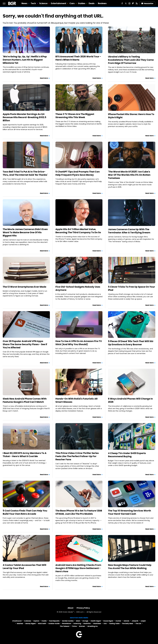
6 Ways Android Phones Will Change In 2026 (130, 400)
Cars (72, 3)
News (24, 3)
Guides (82, 3)
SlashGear (97, 624)
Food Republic (54, 621)
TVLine (74, 626)
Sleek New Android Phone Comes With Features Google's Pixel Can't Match (25, 400)
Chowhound (17, 621)
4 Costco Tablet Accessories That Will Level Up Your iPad (24, 567)
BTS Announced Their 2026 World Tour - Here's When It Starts (78, 58)
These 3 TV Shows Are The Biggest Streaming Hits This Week (75, 116)
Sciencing (77, 624)
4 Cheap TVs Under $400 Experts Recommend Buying (127, 455)
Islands (126, 621)
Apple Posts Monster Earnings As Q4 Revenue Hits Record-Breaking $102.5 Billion (24, 117)
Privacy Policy (83, 608)
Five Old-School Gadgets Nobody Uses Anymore (78, 288)
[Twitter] (126, 3)
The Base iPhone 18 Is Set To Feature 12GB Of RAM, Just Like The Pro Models (79, 512)
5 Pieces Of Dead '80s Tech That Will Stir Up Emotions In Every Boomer (131, 343)
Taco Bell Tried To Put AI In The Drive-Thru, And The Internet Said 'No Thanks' (25, 173)
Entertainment (59, 3)
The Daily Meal (127, 624)
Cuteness (27, 621)
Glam (78, 621)
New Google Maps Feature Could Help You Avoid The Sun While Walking (130, 567)
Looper (143, 621)
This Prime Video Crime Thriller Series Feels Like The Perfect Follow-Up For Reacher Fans (77, 456)
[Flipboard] (133, 3)
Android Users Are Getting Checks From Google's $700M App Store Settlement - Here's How (78, 568)
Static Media (68, 612)
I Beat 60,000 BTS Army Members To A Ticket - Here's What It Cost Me (25, 455)
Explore (36, 621)
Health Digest (96, 621)
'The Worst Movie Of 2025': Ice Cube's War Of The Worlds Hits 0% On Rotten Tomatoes (129, 175)
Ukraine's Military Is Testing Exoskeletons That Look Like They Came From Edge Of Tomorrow (131, 60)
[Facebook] (122, 3)
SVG (105, 624)
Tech (33, 3)
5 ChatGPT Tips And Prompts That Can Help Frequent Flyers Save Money (78, 173)
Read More (44, 78)
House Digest (108, 621)
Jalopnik (135, 621)
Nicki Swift (42, 624)
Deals (92, 3)
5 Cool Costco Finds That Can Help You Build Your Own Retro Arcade (25, 512)
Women (82, 626)
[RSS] (137, 3)
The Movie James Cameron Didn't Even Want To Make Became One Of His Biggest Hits (25, 232)
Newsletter (147, 3)
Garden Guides (68, 621)
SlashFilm (87, 624)
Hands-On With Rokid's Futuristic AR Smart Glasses (76, 400)
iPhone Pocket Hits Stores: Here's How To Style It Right (131, 116)
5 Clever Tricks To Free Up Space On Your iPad (131, 288)
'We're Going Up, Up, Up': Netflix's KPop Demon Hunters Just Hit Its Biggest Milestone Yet (25, 60)
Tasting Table (114, 624)
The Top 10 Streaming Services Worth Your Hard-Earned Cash (129, 512)
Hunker (118, 621)
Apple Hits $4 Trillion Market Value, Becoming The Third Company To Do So (78, 231)
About (71, 608)
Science (43, 3)
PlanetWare (66, 624)
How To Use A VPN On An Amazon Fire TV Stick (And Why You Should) (79, 343)
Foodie (44, 621)
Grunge (85, 621)
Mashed (20, 624)
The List (138, 624)
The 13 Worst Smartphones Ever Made (24, 287)
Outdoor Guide (54, 624)
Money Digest (31, 624)
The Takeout (65, 626)
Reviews (102, 3)
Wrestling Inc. (93, 626)
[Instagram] (129, 3)
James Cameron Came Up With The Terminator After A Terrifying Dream (129, 231)
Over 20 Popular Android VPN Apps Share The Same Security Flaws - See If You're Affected (25, 344)
